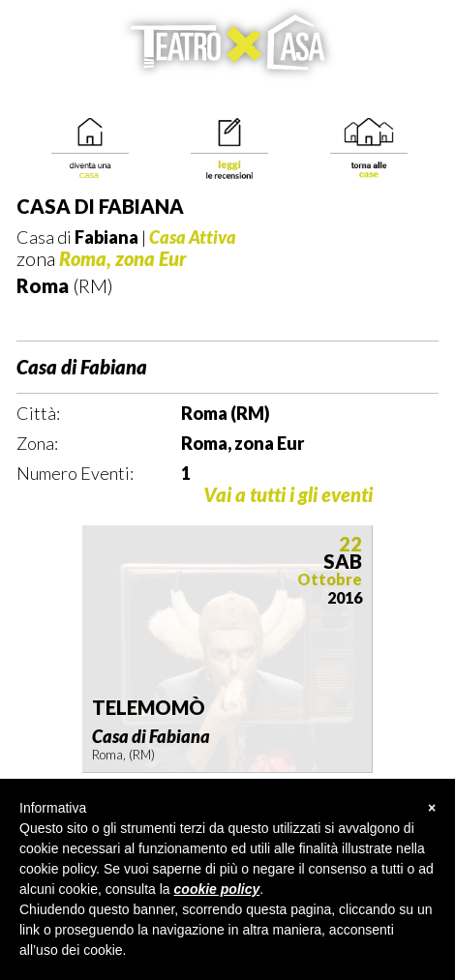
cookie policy (217, 889)
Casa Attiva (193, 237)
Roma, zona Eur (123, 258)
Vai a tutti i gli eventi (288, 495)
